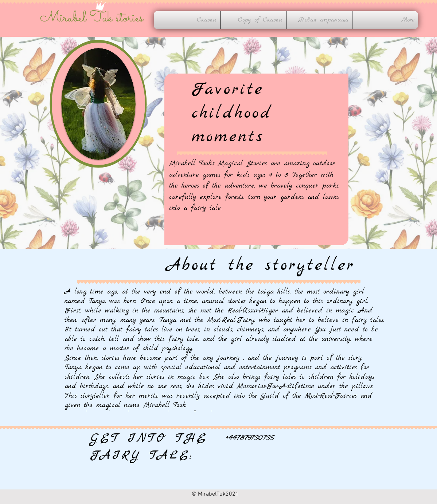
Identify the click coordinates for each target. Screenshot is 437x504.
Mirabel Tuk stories (92, 18)
